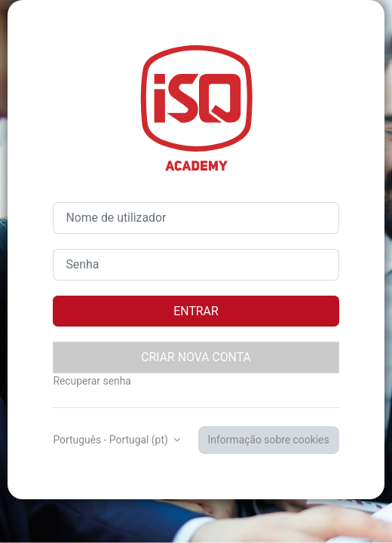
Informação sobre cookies (269, 440)
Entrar (196, 311)
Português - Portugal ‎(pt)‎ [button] (112, 440)
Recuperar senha (92, 381)
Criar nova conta (196, 357)
